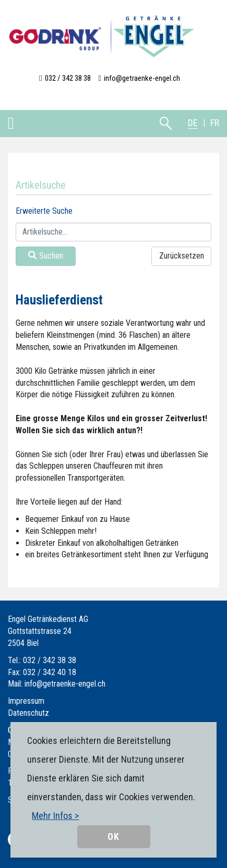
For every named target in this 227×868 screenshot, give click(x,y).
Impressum (26, 701)
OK (113, 836)
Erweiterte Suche (44, 211)
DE (193, 123)
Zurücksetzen (182, 256)
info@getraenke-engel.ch (142, 78)
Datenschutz (28, 713)
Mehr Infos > (55, 816)
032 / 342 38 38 (68, 78)
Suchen (46, 256)
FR (215, 123)
